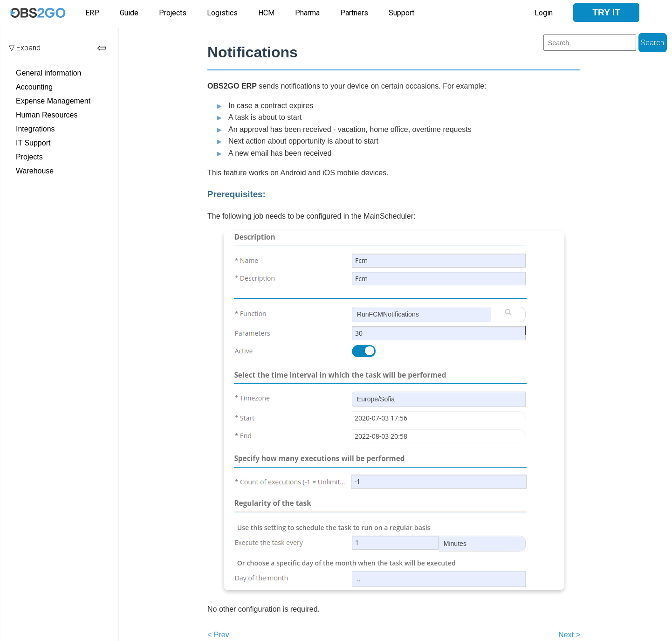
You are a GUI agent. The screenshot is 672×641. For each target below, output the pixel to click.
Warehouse (35, 171)
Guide (129, 13)
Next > (569, 635)
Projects (173, 13)
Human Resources (47, 115)
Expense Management (53, 101)
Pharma (307, 13)
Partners (354, 13)
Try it (606, 12)
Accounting (34, 87)
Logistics (222, 13)
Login (544, 13)
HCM (266, 13)
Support (401, 13)
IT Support (33, 143)
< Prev (218, 635)
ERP (92, 13)
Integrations (35, 129)
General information (49, 73)
